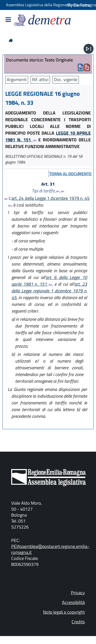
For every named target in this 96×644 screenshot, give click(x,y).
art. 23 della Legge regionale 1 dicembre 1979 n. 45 (49, 291)
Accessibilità (73, 602)
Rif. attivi (40, 80)
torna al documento (71, 174)
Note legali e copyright (64, 612)
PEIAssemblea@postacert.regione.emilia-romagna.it (50, 549)
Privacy (78, 593)
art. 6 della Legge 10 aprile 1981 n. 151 (49, 281)
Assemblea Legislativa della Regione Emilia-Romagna (51, 5)
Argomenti (17, 80)
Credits (78, 622)
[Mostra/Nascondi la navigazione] (8, 20)
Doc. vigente (66, 80)
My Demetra (78, 5)
